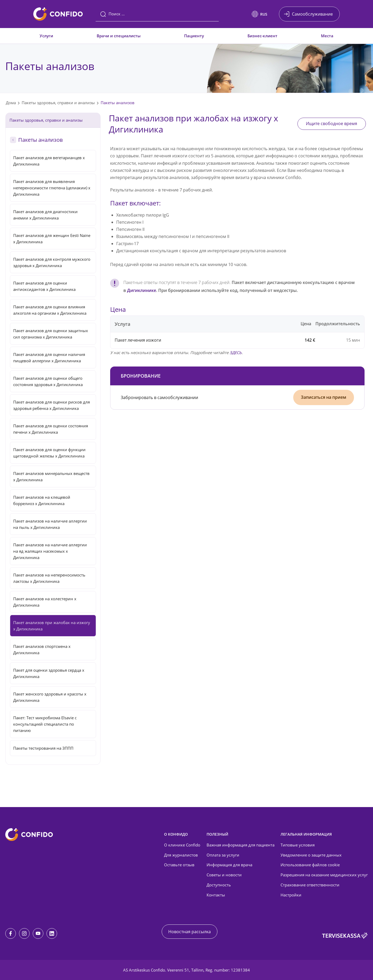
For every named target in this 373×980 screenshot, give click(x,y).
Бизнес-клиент (262, 36)
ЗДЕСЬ (236, 352)
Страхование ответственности (310, 885)
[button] (260, 14)
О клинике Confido (182, 845)
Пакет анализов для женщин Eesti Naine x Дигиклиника (52, 239)
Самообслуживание (312, 14)
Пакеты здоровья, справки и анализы (58, 103)
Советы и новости (224, 875)
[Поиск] (157, 14)
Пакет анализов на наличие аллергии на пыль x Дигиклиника (50, 524)
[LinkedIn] (52, 933)
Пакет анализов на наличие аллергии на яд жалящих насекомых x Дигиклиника (50, 551)
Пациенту (194, 36)
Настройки (291, 895)
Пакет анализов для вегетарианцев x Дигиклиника (49, 161)
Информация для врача (229, 865)
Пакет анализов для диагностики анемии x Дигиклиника (45, 215)
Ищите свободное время (332, 124)
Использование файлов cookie (310, 865)
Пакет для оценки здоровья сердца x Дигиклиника (49, 673)
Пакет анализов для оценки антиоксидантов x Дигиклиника (44, 286)
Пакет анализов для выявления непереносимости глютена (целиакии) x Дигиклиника (52, 188)
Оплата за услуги (223, 855)
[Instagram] (24, 933)
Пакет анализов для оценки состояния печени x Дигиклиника (51, 429)
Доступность (219, 885)
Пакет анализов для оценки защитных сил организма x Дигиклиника (51, 334)
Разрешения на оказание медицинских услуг (324, 875)
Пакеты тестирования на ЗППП (43, 748)
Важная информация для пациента (241, 845)
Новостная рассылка (190, 932)
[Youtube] (38, 933)
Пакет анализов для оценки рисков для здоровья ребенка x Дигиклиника (52, 405)
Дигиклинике (142, 290)
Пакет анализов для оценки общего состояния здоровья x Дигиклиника (48, 381)
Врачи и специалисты (119, 36)
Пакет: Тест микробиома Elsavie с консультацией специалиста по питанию (45, 724)
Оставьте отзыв (179, 865)
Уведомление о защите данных (311, 855)
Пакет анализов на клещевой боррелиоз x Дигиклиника (42, 500)
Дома (11, 103)
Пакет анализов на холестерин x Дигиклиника (45, 602)
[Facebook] (11, 933)
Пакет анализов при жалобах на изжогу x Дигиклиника (52, 626)
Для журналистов (181, 855)
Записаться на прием (324, 397)
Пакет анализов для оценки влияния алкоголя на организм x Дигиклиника (50, 310)
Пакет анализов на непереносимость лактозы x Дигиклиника (49, 578)
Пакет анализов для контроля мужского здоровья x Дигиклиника (52, 262)
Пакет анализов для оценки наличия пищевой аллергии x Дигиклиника (49, 358)
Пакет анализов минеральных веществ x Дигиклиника (51, 477)
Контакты (216, 895)
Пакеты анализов (118, 103)
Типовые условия (298, 845)
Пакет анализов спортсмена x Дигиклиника (42, 649)
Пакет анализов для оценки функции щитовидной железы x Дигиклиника (49, 453)
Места (327, 36)
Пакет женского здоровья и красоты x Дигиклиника (50, 697)
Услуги (46, 36)
